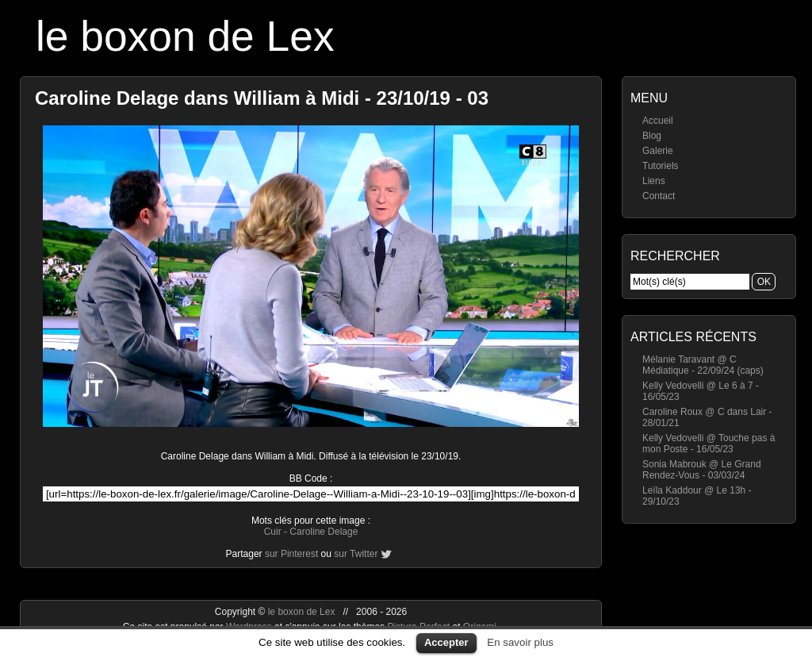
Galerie (658, 151)
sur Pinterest (291, 554)
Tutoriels (661, 166)
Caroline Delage (324, 532)
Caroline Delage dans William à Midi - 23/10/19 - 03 (262, 98)
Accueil (658, 121)
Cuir (273, 532)
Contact (659, 196)
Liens (654, 181)
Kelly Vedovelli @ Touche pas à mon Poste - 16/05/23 (709, 444)
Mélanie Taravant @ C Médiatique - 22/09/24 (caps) (703, 365)
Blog (652, 136)
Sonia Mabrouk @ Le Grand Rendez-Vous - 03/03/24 (702, 470)
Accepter (446, 642)
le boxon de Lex (185, 36)
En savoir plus (520, 642)
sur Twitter (356, 554)
